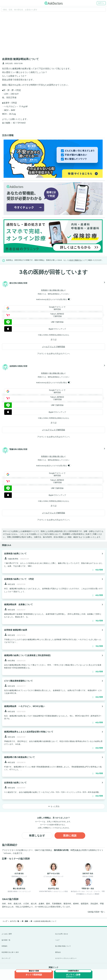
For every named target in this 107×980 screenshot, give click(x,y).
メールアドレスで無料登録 (53, 347)
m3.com (7, 853)
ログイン (101, 3)
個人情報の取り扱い (57, 290)
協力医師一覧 (6, 940)
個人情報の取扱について (63, 946)
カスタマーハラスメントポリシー (66, 958)
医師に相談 (70, 836)
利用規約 (44, 290)
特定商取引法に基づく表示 (10, 952)
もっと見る (53, 806)
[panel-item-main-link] (53, 562)
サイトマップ (6, 958)
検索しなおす (37, 836)
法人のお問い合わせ (62, 934)
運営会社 (58, 952)
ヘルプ (57, 940)
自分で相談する (76, 260)
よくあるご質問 (7, 934)
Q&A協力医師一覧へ (96, 912)
